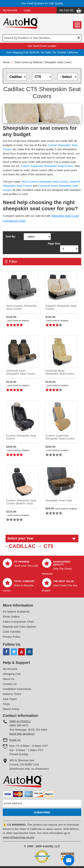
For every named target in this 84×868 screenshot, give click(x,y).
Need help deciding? (22, 734)
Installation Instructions (17, 689)
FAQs (6, 704)
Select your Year (20, 538)
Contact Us (10, 684)
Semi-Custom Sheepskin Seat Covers (45, 182)
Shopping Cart (12, 674)
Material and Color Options (19, 627)
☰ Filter (11, 262)
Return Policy (11, 709)
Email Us (15, 740)
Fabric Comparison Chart (18, 622)
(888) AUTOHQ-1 (20, 721)
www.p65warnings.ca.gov (19, 837)
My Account (10, 10)
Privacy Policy (11, 637)
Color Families (12, 632)
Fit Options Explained (16, 612)
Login (27, 10)
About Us (9, 679)
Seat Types (10, 699)
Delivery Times (12, 694)
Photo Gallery (11, 617)
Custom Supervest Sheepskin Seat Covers (47, 166)
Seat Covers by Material (28, 62)
